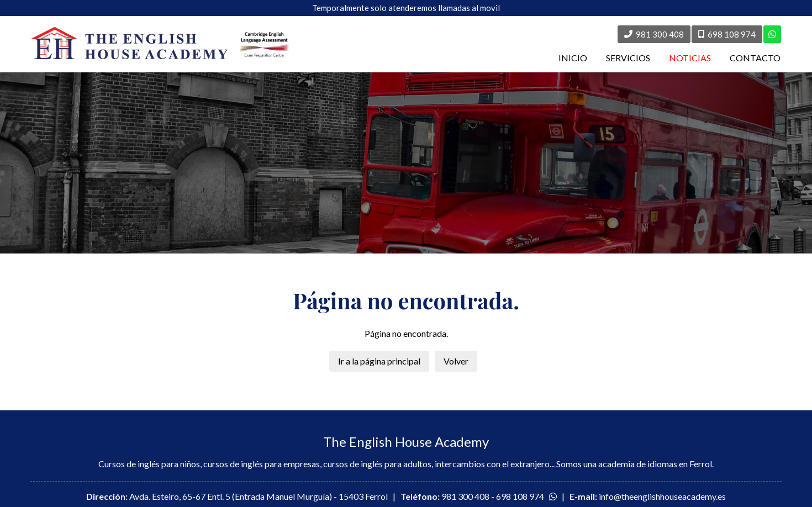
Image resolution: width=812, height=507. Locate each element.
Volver (456, 361)
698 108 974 (520, 496)
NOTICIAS (690, 58)
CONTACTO (755, 58)
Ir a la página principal (379, 361)
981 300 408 (465, 496)
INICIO (573, 58)
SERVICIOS (628, 58)
